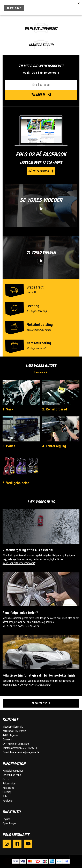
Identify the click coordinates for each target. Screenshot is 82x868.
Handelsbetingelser (13, 771)
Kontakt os (8, 788)
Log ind (6, 819)
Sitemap (7, 792)
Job (5, 796)
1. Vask (8, 409)
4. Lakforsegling (54, 446)
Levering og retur (12, 775)
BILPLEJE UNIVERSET (41, 29)
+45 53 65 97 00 (29, 748)
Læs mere (41, 372)
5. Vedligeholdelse (16, 483)
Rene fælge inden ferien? (20, 613)
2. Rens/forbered (55, 409)
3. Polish (9, 446)
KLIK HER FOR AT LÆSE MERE (19, 563)
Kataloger (8, 801)
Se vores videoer (41, 200)
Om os (6, 779)
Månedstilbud (41, 45)
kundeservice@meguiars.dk (25, 752)
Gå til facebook (41, 171)
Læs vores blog (41, 502)
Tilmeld (41, 95)
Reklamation (9, 783)
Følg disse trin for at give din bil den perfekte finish (39, 675)
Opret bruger (9, 823)
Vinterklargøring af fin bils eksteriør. (28, 550)
